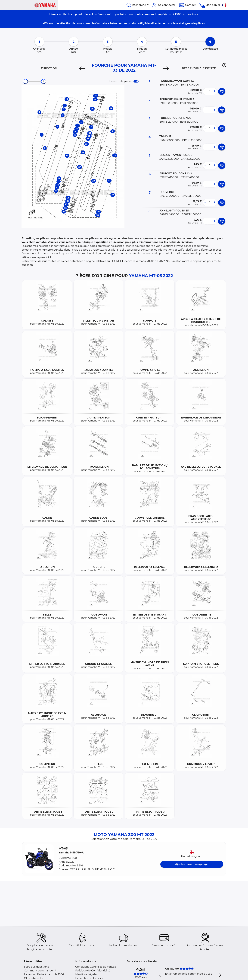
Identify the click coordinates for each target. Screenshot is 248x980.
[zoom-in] (44, 81)
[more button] (214, 91)
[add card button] (222, 91)
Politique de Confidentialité (93, 971)
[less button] (205, 91)
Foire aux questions (36, 967)
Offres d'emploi (34, 978)
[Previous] (82, 68)
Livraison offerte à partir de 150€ (44, 974)
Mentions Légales (86, 974)
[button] (224, 65)
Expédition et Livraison (90, 978)
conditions (193, 14)
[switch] (136, 81)
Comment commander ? (40, 971)
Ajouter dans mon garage (192, 864)
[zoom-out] (25, 81)
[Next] (166, 68)
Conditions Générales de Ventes (96, 967)
